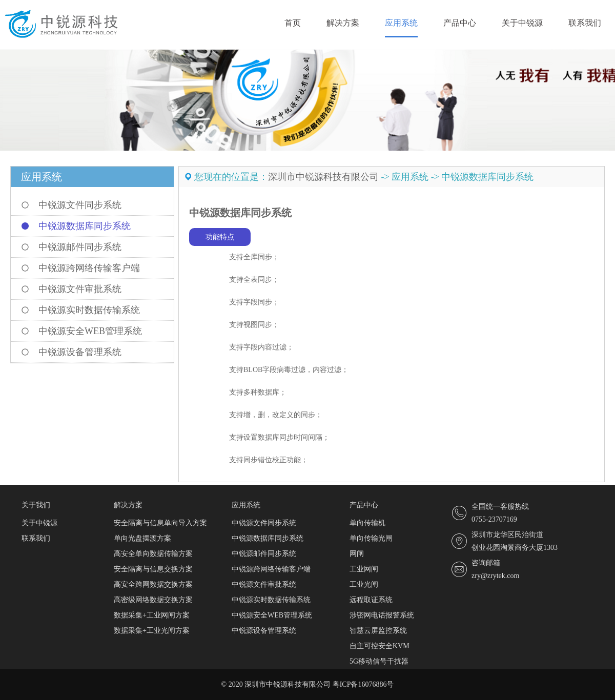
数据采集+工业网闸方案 (152, 615)
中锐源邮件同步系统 (80, 247)
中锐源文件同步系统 (80, 205)
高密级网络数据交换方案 (153, 600)
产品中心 (460, 23)
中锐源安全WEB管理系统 (90, 331)
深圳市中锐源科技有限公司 (323, 177)
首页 (293, 23)
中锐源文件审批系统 (80, 289)
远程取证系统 (371, 600)
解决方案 (343, 23)
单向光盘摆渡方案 (142, 538)
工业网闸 (364, 569)
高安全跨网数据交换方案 (153, 584)
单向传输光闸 (371, 538)
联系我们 (585, 23)
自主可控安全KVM (380, 646)
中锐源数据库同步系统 (85, 226)
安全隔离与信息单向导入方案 (160, 523)
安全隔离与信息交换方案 (153, 569)
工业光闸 (364, 584)
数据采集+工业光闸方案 (152, 631)
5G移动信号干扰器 (379, 661)
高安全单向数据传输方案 (153, 554)
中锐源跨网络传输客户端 (89, 268)
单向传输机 (367, 523)
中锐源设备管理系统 (80, 352)
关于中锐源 (522, 23)
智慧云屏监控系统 (378, 631)
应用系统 (401, 23)
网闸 (357, 554)
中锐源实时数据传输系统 (89, 310)
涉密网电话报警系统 (382, 615)
